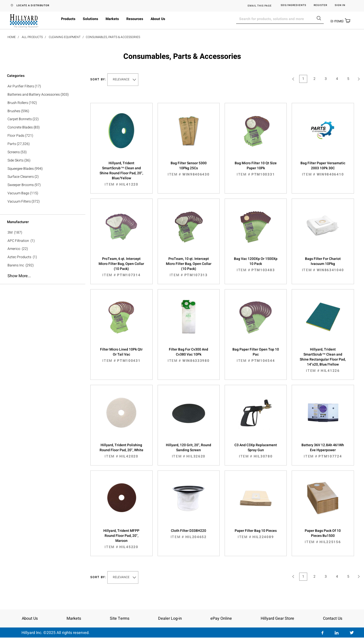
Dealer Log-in (170, 618)
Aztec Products (19, 257)
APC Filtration (18, 241)
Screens (14, 152)
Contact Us (333, 618)
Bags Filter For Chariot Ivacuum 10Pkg (323, 264)
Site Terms (120, 618)
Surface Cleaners (21, 177)
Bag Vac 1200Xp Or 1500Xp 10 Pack (256, 264)
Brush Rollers (18, 103)
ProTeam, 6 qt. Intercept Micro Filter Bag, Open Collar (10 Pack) (121, 267)
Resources (135, 19)
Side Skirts (16, 160)
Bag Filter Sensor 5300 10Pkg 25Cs (189, 169)
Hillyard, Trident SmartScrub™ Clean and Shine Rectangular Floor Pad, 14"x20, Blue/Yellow (323, 360)
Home (12, 37)
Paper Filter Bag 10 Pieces (256, 534)
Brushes (14, 111)
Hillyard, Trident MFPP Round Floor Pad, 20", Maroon (121, 539)
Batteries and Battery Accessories (34, 95)
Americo (14, 249)
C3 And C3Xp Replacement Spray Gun (256, 451)
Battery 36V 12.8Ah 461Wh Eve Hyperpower (323, 451)
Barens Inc (16, 265)
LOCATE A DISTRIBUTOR (33, 6)
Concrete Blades (20, 127)
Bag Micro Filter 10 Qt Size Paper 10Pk (256, 169)
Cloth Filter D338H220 (189, 534)
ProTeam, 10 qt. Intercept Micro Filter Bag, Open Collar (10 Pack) (189, 267)
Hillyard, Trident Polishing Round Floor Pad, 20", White (121, 451)
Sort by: (98, 79)
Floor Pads (16, 136)
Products (68, 19)
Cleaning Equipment (65, 37)
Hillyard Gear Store (277, 618)
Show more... (19, 276)
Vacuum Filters (19, 201)
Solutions (90, 19)
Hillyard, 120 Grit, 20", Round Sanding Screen (189, 451)
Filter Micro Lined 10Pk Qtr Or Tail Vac (121, 355)
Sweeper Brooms (21, 185)
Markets (112, 19)
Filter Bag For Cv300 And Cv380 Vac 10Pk (189, 355)
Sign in (340, 5)
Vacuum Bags (18, 193)
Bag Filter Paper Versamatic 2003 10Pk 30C (323, 169)
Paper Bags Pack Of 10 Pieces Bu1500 (323, 536)
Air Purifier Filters (21, 86)
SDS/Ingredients (293, 5)
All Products (32, 37)
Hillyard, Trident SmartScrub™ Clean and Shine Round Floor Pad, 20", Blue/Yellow (121, 174)
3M (10, 232)
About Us (158, 19)
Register (320, 5)
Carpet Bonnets (20, 119)
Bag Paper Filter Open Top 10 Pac (256, 355)
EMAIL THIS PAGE (260, 6)
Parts (12, 144)
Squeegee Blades (21, 169)
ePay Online (221, 618)
